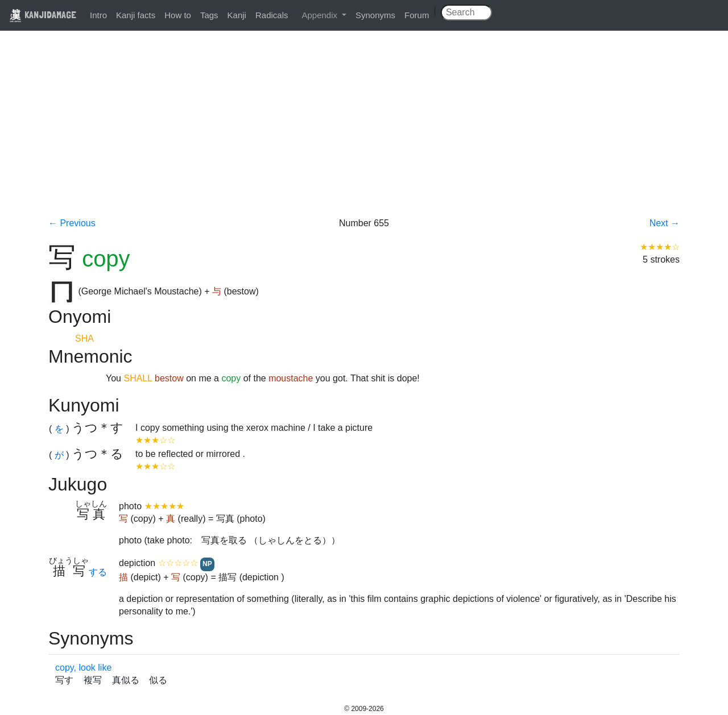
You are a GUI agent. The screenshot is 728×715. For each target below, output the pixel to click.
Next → (665, 223)
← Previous (72, 223)
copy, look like (83, 668)
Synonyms (375, 15)
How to (178, 15)
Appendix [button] (320, 15)
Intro (98, 15)
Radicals (272, 15)
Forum (417, 15)
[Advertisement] (364, 132)
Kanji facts (136, 15)
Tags (209, 15)
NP (207, 564)
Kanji (237, 15)
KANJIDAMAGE (43, 14)
